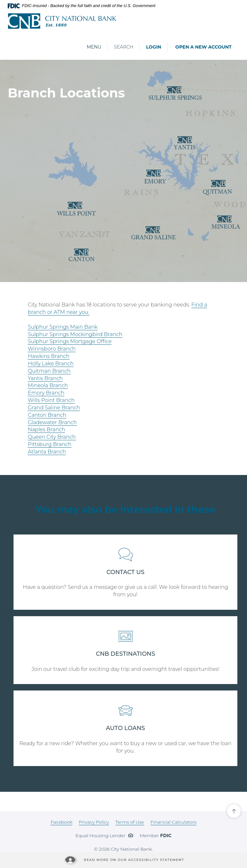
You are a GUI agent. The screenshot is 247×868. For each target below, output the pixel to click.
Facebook (61, 822)
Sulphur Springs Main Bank (63, 327)
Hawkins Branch (48, 356)
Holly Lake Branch (50, 364)
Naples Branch (46, 429)
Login (154, 47)
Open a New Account (203, 47)
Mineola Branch (48, 385)
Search (124, 47)
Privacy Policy (94, 822)
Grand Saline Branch (54, 408)
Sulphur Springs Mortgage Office (70, 341)
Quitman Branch (49, 371)
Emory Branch (46, 393)
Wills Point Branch (51, 400)
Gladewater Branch (52, 422)
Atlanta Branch (47, 452)
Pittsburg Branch (50, 444)
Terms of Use (130, 822)
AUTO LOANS (125, 728)
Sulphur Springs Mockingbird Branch (75, 334)
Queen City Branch (52, 437)
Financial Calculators (174, 822)
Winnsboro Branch (52, 349)
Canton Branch (47, 415)
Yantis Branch (45, 378)
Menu (94, 47)
